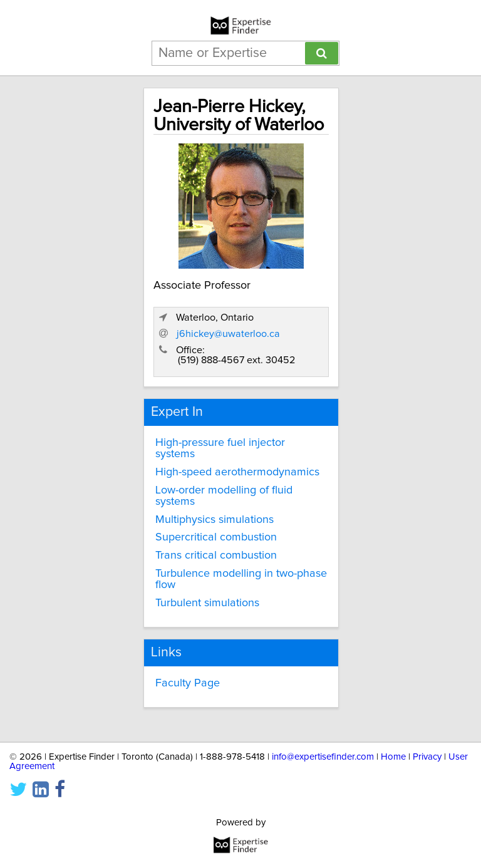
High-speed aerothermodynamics (237, 472)
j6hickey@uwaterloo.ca (228, 334)
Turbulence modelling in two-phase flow (241, 579)
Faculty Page (188, 683)
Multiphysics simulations (215, 520)
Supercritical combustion (216, 537)
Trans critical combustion (216, 555)
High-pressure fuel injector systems (220, 448)
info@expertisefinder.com (323, 757)
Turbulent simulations (207, 603)
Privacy (427, 757)
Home (393, 757)
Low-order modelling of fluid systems (224, 496)
